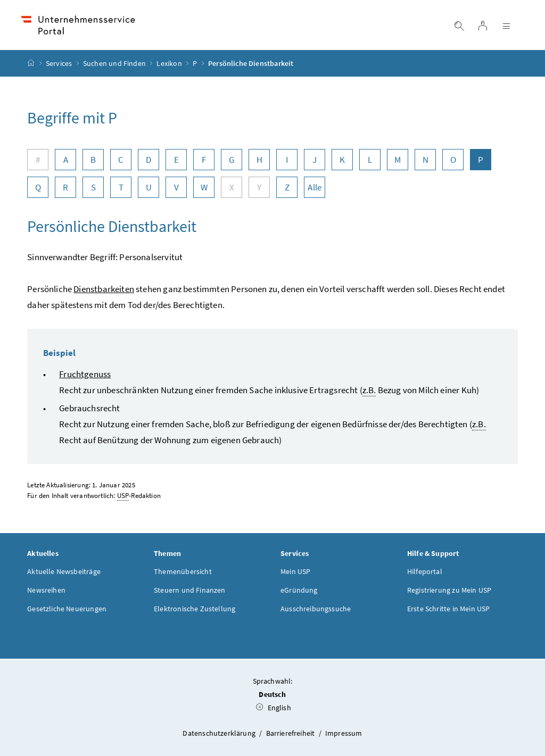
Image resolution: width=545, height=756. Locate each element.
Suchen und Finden (114, 63)
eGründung (299, 590)
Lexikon (169, 63)
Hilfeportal (425, 571)
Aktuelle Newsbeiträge (64, 571)
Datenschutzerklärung (220, 733)
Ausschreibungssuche (316, 609)
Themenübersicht (183, 571)
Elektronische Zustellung (195, 609)
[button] (502, 707)
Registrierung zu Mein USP (449, 590)
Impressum (344, 733)
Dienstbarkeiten (104, 289)
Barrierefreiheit (291, 733)
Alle (315, 187)
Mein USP (295, 571)
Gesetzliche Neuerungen (67, 609)
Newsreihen (46, 590)
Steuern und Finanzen (190, 590)
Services (59, 63)
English (274, 708)
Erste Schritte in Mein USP (449, 609)
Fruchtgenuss (85, 374)
